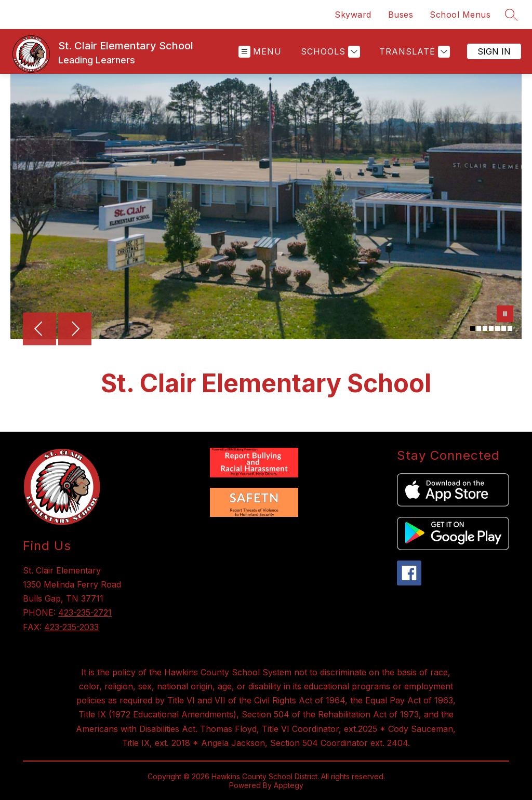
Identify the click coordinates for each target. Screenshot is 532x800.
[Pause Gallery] (505, 315)
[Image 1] (473, 329)
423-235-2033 (71, 627)
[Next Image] (75, 330)
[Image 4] (491, 329)
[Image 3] (485, 329)
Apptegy (289, 785)
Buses (401, 15)
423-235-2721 (85, 612)
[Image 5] (497, 329)
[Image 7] (510, 329)
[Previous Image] (39, 330)
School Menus (460, 15)
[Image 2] (479, 329)
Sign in (494, 51)
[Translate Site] (413, 52)
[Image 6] (504, 329)
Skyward (353, 15)
